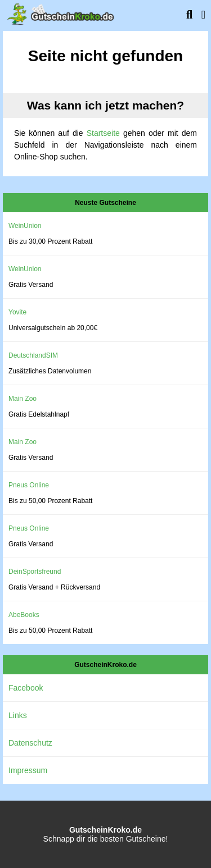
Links (18, 715)
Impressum (28, 770)
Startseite (103, 133)
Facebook (26, 688)
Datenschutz (30, 743)
